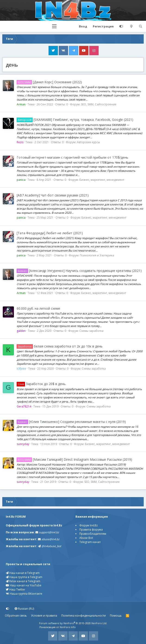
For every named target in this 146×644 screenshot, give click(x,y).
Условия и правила (44, 616)
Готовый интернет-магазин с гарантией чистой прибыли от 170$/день (72, 157)
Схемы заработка (91, 331)
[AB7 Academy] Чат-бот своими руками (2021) (53, 195)
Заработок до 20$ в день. (41, 384)
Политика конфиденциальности (84, 616)
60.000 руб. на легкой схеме (38, 308)
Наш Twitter (16, 589)
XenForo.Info (68, 627)
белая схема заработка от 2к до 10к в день (60, 346)
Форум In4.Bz (89, 525)
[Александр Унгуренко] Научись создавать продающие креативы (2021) (79, 271)
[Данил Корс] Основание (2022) (49, 82)
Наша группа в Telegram (24, 577)
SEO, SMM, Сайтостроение (99, 104)
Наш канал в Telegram (23, 573)
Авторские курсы (88, 142)
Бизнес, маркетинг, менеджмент (102, 180)
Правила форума (91, 530)
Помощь (116, 616)
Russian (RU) (24, 609)
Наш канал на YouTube (24, 585)
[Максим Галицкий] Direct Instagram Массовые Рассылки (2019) (74, 459)
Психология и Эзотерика (97, 255)
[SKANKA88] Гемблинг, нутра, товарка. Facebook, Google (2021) (75, 120)
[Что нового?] (131, 27)
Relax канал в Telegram (23, 581)
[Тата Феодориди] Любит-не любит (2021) (50, 233)
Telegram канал (90, 542)
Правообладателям (93, 534)
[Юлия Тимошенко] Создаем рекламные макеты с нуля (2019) (71, 422)
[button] (54, 26)
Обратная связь (16, 616)
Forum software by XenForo (73, 623)
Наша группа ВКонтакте (24, 594)
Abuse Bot (86, 538)
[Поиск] (140, 27)
